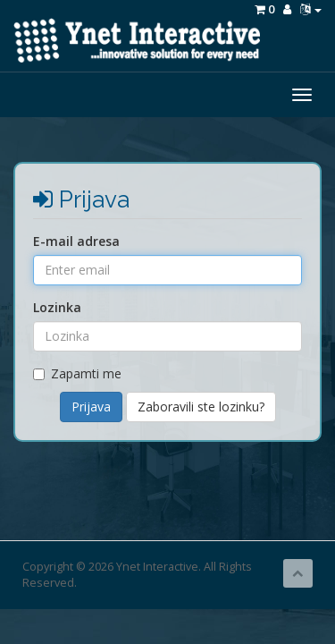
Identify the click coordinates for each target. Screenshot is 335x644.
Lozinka (57, 307)
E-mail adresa (76, 241)
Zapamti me (77, 373)
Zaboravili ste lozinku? (201, 407)
